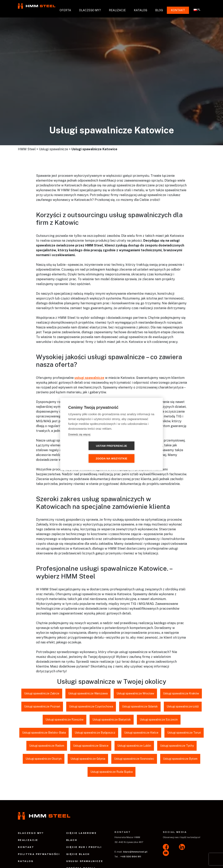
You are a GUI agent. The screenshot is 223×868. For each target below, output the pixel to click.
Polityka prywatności (39, 854)
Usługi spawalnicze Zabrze (42, 693)
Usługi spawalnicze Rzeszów (65, 720)
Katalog (140, 10)
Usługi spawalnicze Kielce (141, 733)
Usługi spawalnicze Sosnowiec (134, 759)
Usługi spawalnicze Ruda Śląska (111, 772)
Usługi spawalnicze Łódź (183, 706)
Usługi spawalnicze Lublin (134, 746)
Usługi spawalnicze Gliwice (91, 746)
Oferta (65, 10)
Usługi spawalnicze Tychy (177, 746)
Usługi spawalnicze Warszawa (88, 693)
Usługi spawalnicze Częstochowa (91, 706)
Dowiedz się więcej (79, 441)
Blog (159, 10)
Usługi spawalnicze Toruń (184, 733)
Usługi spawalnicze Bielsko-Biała (44, 733)
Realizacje (117, 10)
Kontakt (178, 10)
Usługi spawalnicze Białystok (112, 720)
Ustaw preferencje (88, 452)
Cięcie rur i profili (84, 847)
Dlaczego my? (90, 10)
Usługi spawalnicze (85, 861)
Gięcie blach (78, 854)
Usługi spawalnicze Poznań (42, 706)
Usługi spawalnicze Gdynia (88, 759)
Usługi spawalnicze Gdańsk (140, 706)
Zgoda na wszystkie (135, 452)
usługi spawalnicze (89, 378)
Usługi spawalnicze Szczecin (159, 720)
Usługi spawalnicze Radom (47, 746)
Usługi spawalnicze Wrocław (135, 693)
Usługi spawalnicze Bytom (180, 759)
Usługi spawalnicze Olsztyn (44, 759)
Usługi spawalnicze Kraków (181, 693)
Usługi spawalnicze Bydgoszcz (95, 733)
